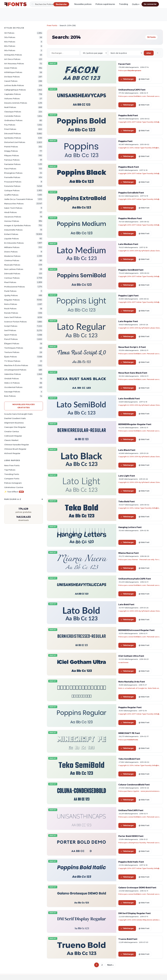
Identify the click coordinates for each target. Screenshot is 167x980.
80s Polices (10, 46)
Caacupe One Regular (15, 427)
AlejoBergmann (134, 70)
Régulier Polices (12, 300)
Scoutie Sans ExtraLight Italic (19, 414)
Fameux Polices (12, 160)
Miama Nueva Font (129, 553)
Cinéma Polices (12, 260)
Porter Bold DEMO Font (131, 836)
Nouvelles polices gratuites (24, 406)
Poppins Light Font (128, 296)
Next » (110, 965)
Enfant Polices (11, 234)
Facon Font (124, 64)
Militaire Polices (12, 247)
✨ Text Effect (14, 492)
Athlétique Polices (13, 72)
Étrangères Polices (13, 173)
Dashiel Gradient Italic (15, 418)
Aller (149, 53)
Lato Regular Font (128, 321)
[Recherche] (50, 4)
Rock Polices (10, 309)
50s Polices (10, 37)
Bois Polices (10, 396)
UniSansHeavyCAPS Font (132, 90)
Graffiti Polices (11, 195)
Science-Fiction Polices (15, 322)
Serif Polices (10, 330)
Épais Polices (11, 357)
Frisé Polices (10, 129)
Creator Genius (12, 431)
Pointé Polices (11, 147)
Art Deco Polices (12, 59)
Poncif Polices (11, 339)
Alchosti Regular (12, 453)
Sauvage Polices (12, 392)
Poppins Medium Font (130, 218)
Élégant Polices (12, 344)
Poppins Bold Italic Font (131, 862)
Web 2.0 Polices (12, 383)
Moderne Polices (12, 256)
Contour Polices (12, 278)
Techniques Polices (14, 348)
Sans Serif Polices (13, 317)
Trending (123, 4)
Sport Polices (11, 335)
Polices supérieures (105, 4)
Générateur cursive (14, 487)
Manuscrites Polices (14, 204)
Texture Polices (12, 352)
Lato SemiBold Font (129, 399)
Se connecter (150, 4)
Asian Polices (11, 68)
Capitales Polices (13, 94)
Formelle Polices (12, 177)
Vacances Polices (13, 217)
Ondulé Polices (12, 378)
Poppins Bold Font (128, 115)
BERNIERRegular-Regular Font (135, 424)
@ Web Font (144, 79)
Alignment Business (14, 423)
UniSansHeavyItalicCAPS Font (135, 579)
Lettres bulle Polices (14, 85)
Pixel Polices (10, 282)
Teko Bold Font (127, 501)
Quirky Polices (11, 295)
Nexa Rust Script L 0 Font (132, 347)
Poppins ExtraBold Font (131, 193)
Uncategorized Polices (15, 370)
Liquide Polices (12, 239)
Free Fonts (52, 25)
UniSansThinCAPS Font (131, 810)
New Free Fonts (12, 465)
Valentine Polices (13, 374)
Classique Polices (13, 112)
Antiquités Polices (13, 55)
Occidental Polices (13, 387)
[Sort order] (126, 53)
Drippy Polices (11, 151)
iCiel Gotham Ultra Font (131, 656)
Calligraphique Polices (15, 90)
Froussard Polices (13, 182)
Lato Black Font (127, 450)
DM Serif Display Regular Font (135, 913)
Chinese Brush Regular (15, 449)
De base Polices (12, 77)
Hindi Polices (10, 212)
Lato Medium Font (128, 244)
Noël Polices (10, 107)
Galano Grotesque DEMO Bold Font (137, 888)
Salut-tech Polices (13, 208)
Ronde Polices (11, 313)
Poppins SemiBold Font (131, 270)
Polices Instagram (13, 483)
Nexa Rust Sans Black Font (133, 373)
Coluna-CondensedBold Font (134, 785)
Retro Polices (11, 304)
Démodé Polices (12, 274)
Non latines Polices (14, 269)
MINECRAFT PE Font (129, 733)
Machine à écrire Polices (16, 365)
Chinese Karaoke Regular (17, 445)
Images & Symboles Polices (17, 225)
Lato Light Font (127, 476)
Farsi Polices (10, 169)
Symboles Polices (13, 138)
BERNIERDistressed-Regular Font (136, 630)
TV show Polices (12, 361)
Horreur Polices (12, 221)
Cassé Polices (11, 81)
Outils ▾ (136, 4)
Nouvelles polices (83, 4)
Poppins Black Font (129, 167)
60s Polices (10, 42)
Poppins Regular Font (130, 707)
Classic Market (11, 440)
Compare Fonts (12, 479)
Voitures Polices (12, 99)
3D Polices (9, 33)
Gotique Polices (12, 190)
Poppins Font (125, 141)
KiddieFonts (133, 740)
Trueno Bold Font (128, 939)
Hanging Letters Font (130, 527)
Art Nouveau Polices (14, 64)
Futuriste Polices (12, 186)
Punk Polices (10, 291)
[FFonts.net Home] (15, 4)
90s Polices (10, 50)
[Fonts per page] (94, 53)
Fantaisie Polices (12, 164)
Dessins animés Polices (16, 103)
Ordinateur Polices (13, 120)
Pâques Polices (12, 155)
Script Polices (11, 326)
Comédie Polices (12, 116)
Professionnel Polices (15, 287)
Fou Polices (10, 125)
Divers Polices (11, 252)
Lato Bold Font (126, 604)
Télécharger (127, 79)
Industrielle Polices (13, 230)
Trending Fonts (12, 474)
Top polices (10, 470)
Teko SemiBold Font (129, 759)
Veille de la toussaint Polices (19, 199)
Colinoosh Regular (13, 436)
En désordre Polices (14, 243)
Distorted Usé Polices (15, 142)
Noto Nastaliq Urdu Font (132, 682)
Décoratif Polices (13, 133)
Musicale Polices (12, 265)
